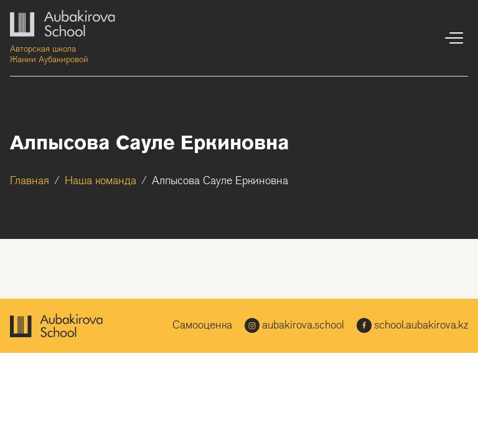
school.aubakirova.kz (412, 325)
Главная (30, 181)
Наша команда (101, 181)
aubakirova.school (294, 325)
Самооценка (202, 326)
